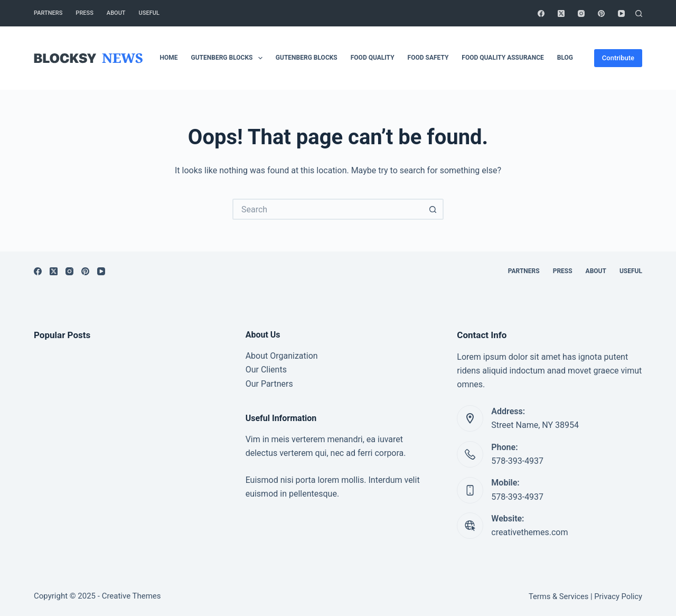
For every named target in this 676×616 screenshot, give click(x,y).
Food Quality (373, 58)
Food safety (428, 58)
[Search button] (433, 209)
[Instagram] (581, 13)
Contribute (618, 58)
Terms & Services (558, 596)
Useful (149, 13)
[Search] (639, 13)
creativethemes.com (529, 532)
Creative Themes (132, 596)
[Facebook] (541, 13)
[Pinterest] (601, 13)
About (116, 13)
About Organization (282, 356)
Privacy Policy (618, 596)
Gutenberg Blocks (229, 58)
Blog (565, 58)
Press (84, 13)
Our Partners (269, 384)
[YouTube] (621, 13)
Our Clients (266, 370)
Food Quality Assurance (503, 58)
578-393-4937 (517, 461)
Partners (48, 13)
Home (169, 58)
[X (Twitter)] (561, 13)
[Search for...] (327, 209)
